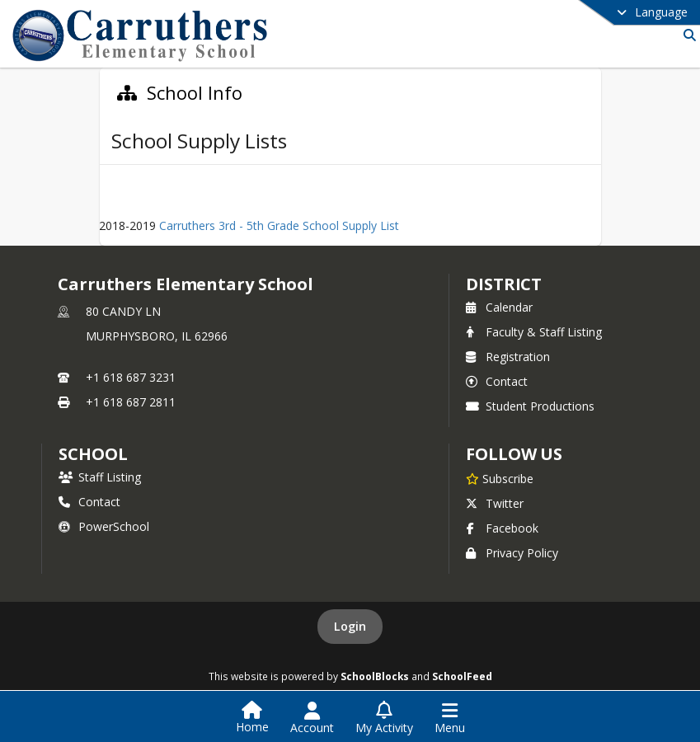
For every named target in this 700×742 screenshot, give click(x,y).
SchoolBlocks (375, 676)
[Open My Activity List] (384, 718)
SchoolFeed (462, 676)
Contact (497, 381)
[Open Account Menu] (312, 718)
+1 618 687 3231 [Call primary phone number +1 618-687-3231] (131, 377)
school (93, 454)
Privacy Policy (512, 553)
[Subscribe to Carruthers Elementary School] (500, 478)
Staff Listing (100, 477)
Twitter (495, 503)
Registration (508, 357)
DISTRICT (504, 284)
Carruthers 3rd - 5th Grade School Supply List (279, 225)
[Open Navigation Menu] (450, 718)
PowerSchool (104, 526)
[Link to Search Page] (686, 35)
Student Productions (530, 406)
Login (350, 626)
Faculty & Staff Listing (534, 332)
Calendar (499, 307)
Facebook (502, 528)
